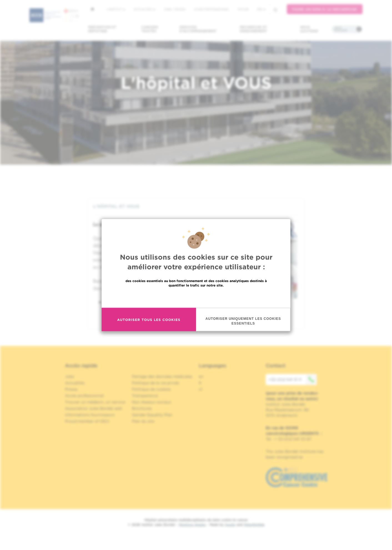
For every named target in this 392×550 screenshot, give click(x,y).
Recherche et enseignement (253, 29)
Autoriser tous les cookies (149, 320)
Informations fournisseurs (90, 415)
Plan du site (143, 421)
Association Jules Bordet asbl (94, 408)
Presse (71, 389)
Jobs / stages (174, 9)
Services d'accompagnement (198, 29)
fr (261, 9)
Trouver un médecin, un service (95, 402)
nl (201, 389)
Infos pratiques (341, 29)
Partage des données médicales (162, 376)
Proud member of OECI (87, 421)
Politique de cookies (151, 389)
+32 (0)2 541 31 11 (293, 380)
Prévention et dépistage (102, 29)
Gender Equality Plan (152, 415)
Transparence (145, 396)
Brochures (142, 408)
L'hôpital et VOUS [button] (196, 206)
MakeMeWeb (254, 525)
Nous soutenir (309, 29)
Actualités (144, 9)
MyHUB (243, 9)
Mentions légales (192, 525)
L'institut (116, 9)
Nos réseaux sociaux (152, 402)
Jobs (70, 376)
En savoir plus (196, 297)
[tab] (196, 206)
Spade (230, 525)
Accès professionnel (212, 9)
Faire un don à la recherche (325, 9)
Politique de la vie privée (155, 383)
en (201, 376)
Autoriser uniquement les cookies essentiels (243, 321)
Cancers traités (150, 29)
